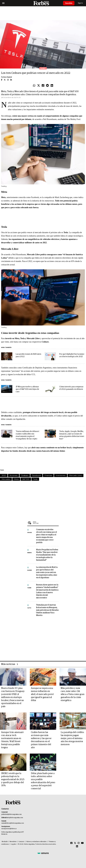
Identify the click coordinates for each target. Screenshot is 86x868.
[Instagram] (79, 843)
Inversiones (61, 475)
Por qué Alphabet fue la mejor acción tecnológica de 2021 (72, 355)
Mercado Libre (75, 475)
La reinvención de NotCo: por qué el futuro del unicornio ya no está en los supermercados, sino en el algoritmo (47, 572)
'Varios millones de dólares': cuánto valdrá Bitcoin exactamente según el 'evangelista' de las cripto (28, 435)
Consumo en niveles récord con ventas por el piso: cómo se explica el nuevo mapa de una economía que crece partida (46, 536)
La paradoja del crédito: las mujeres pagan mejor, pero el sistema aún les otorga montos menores (72, 738)
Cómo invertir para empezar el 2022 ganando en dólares (71, 388)
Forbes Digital (6, 77)
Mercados (6, 479)
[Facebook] (71, 843)
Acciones (13, 475)
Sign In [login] (81, 3)
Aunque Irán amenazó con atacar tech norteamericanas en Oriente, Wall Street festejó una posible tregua (12, 740)
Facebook (36, 475)
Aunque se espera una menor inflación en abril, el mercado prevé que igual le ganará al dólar (42, 694)
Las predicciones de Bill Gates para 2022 (28, 355)
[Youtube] (82, 843)
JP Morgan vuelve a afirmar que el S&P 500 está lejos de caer (27, 389)
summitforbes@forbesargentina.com (13, 823)
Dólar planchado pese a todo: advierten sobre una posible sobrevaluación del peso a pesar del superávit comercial (43, 781)
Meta (16, 479)
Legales (13, 844)
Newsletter (13, 842)
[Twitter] (75, 843)
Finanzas (48, 475)
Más (46, 523)
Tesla (35, 479)
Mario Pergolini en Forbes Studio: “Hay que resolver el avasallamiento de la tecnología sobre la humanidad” (47, 555)
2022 (4, 475)
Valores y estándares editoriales (36, 842)
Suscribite (69, 3)
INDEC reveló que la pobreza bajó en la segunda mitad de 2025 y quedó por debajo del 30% (13, 779)
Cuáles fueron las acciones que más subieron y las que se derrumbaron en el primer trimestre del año (41, 740)
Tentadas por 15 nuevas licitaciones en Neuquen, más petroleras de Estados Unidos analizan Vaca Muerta (47, 610)
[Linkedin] (77, 847)
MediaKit (5, 842)
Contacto (21, 842)
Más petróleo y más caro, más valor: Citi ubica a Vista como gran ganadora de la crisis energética (73, 694)
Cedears (25, 475)
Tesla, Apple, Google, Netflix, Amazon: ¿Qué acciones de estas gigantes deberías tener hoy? (72, 435)
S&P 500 (26, 479)
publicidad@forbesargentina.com (11, 814)
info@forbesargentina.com (15, 818)
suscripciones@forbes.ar (9, 829)
